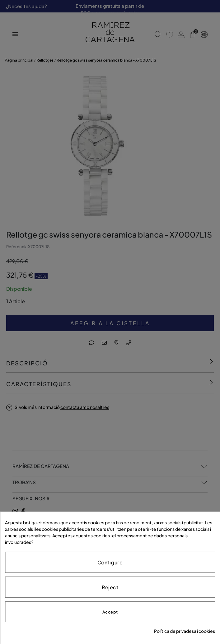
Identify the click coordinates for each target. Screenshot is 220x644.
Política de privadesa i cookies (185, 631)
